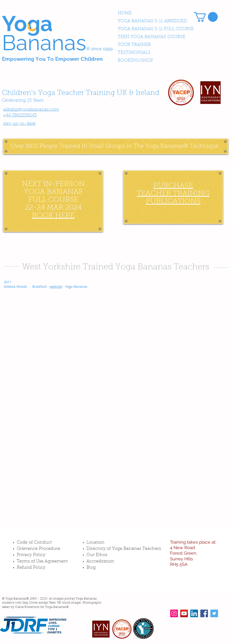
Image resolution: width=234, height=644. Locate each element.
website (56, 287)
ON (79, 184)
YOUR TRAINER (134, 45)
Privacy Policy (31, 555)
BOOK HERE (53, 216)
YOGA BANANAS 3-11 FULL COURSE (156, 29)
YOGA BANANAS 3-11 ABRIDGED (152, 21)
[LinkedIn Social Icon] (194, 613)
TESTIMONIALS (134, 53)
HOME (125, 13)
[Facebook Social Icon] (204, 613)
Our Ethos (97, 555)
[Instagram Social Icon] (174, 613)
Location (95, 543)
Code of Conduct (34, 543)
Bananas (44, 43)
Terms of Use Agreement (42, 562)
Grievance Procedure (38, 549)
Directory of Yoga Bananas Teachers (124, 549)
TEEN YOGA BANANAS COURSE (152, 37)
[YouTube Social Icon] (184, 613)
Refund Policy (31, 568)
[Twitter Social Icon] (214, 613)
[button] (206, 17)
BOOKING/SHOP (135, 61)
